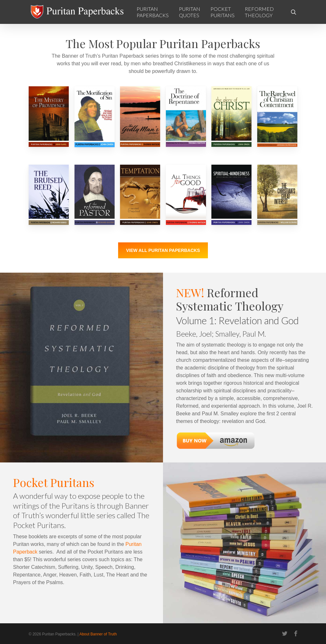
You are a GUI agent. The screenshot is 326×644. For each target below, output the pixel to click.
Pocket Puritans (54, 482)
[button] (163, 250)
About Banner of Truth (98, 634)
